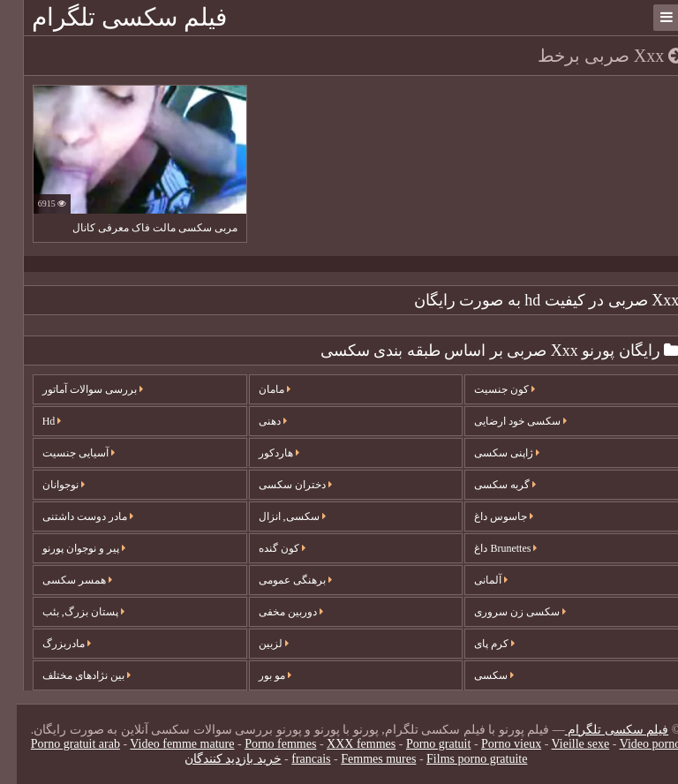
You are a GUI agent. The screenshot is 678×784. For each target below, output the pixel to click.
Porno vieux (494, 744)
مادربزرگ (50, 644)
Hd (35, 421)
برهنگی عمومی (279, 580)
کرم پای (478, 644)
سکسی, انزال (275, 516)
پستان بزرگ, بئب (67, 612)
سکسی (477, 675)
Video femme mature (165, 744)
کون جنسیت (488, 389)
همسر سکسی (60, 580)
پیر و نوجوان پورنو (67, 548)
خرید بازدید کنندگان (216, 759)
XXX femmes (344, 744)
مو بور (258, 675)
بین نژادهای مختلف (70, 675)
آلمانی (474, 580)
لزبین (257, 644)
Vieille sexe (564, 744)
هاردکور (262, 453)
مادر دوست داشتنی (71, 516)
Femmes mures (362, 759)
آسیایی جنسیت (62, 453)
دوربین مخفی (274, 612)
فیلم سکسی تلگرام (113, 17)
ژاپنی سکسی (490, 453)
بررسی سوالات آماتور (76, 389)
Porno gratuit (422, 744)
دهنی (256, 421)
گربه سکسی (488, 485)
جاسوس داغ (487, 516)
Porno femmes (264, 744)
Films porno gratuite (460, 759)
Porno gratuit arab (59, 744)
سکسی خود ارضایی (504, 421)
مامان (258, 389)
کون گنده (265, 548)
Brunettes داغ (489, 548)
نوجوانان (47, 485)
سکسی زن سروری (503, 612)
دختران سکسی (279, 485)
